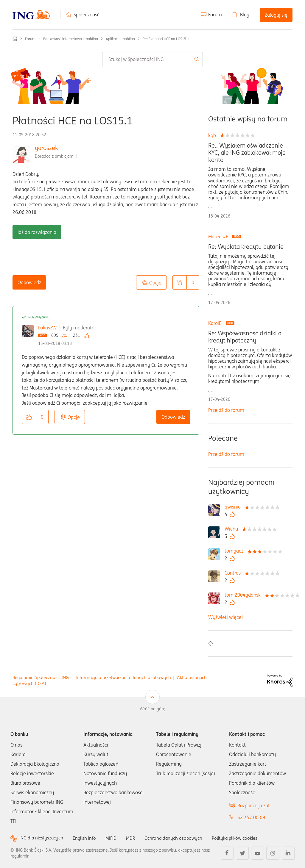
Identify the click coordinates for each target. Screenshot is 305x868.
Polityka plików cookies (243, 838)
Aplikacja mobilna (120, 39)
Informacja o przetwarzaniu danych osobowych (123, 677)
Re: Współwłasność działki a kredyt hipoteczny (245, 337)
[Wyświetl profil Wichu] (233, 529)
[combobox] (152, 59)
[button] (180, 282)
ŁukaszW (47, 328)
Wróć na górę (152, 709)
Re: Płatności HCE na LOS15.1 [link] (166, 39)
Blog (245, 15)
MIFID (114, 838)
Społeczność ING (15, 39)
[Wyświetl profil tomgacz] (235, 551)
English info (87, 838)
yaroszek (46, 148)
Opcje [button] (155, 283)
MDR (134, 838)
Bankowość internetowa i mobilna (71, 39)
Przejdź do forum (226, 410)
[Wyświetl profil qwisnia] (234, 507)
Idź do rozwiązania (37, 232)
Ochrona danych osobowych (178, 838)
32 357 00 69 (251, 817)
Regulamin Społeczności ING (41, 677)
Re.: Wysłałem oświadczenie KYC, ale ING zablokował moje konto (247, 153)
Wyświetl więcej (225, 617)
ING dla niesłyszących (42, 838)
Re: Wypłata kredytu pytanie (246, 247)
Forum (215, 15)
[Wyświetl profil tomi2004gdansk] (244, 595)
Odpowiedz (29, 282)
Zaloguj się (276, 15)
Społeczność (87, 15)
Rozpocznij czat (254, 806)
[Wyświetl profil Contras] (234, 573)
